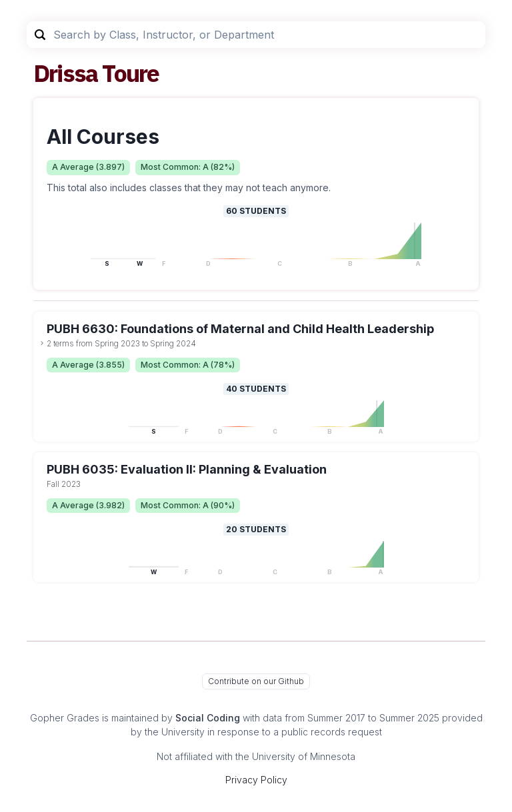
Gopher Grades (65, 718)
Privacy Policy (256, 780)
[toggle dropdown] (42, 343)
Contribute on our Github (256, 681)
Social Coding (208, 718)
